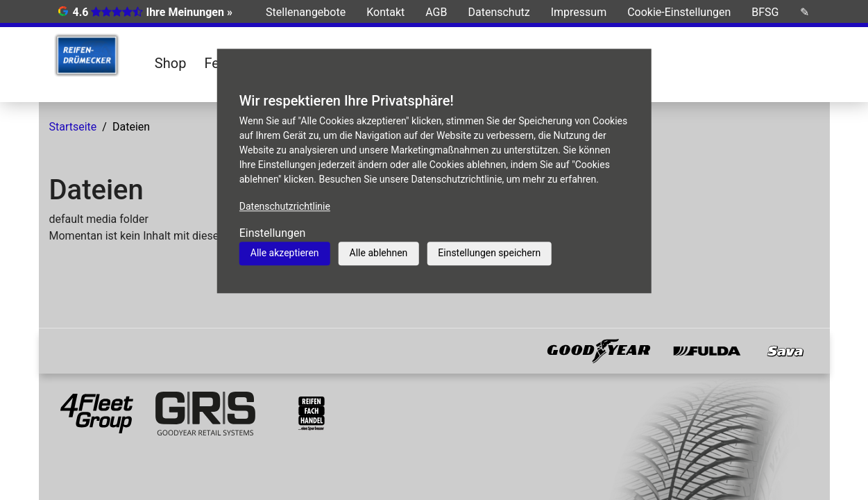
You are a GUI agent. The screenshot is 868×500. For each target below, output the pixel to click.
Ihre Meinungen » (189, 12)
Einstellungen (273, 233)
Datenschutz (499, 12)
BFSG (765, 12)
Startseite (73, 127)
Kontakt (385, 12)
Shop (171, 63)
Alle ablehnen (379, 253)
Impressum (579, 12)
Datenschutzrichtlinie (285, 206)
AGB (436, 12)
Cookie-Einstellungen (679, 12)
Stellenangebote (306, 12)
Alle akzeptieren (285, 253)
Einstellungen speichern (489, 253)
